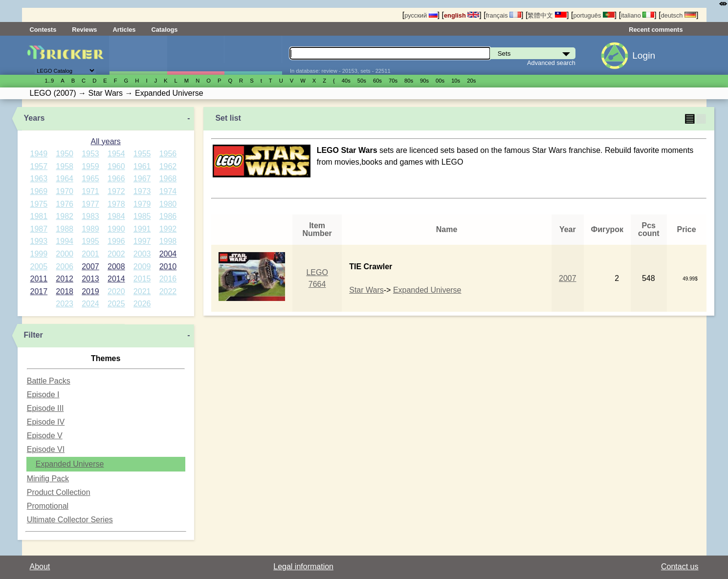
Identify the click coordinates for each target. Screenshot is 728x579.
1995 (90, 241)
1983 (90, 216)
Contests (43, 30)
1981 (39, 216)
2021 (142, 291)
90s (424, 81)
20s (471, 81)
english (462, 15)
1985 (142, 216)
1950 (65, 154)
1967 (142, 179)
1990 (116, 229)
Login (644, 55)
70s (393, 81)
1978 (116, 204)
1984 (116, 216)
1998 (168, 241)
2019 (90, 291)
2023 (65, 304)
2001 (90, 254)
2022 (168, 291)
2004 (168, 254)
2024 (90, 304)
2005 (39, 267)
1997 (142, 241)
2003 (142, 254)
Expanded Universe (70, 464)
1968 (168, 179)
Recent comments (656, 30)
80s (409, 81)
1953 (90, 154)
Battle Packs (49, 381)
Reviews (84, 30)
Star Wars (366, 290)
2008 (116, 267)
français (504, 15)
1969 (39, 191)
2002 (116, 254)
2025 (116, 304)
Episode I (43, 395)
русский (421, 15)
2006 (65, 267)
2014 (116, 279)
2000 (65, 254)
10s (456, 81)
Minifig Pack (48, 479)
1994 (65, 241)
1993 (39, 241)
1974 (168, 191)
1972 (116, 191)
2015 (142, 279)
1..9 (50, 81)
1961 (142, 166)
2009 (142, 267)
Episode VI (46, 449)
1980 (168, 204)
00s (440, 81)
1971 (90, 191)
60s (377, 81)
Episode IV (46, 422)
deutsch (679, 15)
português (594, 15)
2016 (168, 279)
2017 (39, 291)
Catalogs (164, 30)
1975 (39, 204)
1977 (90, 204)
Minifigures (196, 55)
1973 (142, 191)
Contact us (680, 567)
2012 (65, 279)
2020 (116, 291)
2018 (65, 291)
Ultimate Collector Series (70, 520)
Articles (124, 30)
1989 (90, 229)
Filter (33, 335)
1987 (39, 229)
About (40, 567)
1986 (168, 216)
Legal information (303, 567)
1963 (39, 179)
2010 (168, 267)
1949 (39, 154)
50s (362, 81)
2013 (90, 279)
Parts (253, 55)
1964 (65, 179)
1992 (168, 229)
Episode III (45, 408)
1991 (142, 229)
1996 (116, 241)
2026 (142, 304)
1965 (90, 179)
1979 (142, 204)
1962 (168, 166)
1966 (116, 179)
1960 (116, 166)
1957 (39, 166)
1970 (65, 191)
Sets (138, 55)
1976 (65, 204)
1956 (168, 154)
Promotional (48, 506)
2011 (39, 279)
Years (34, 118)
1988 (65, 229)
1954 (116, 154)
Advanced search (551, 63)
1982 (65, 216)
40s (346, 81)
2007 (90, 267)
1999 (39, 254)
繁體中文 (547, 15)
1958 (65, 166)
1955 (142, 154)
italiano (638, 15)
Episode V (45, 436)
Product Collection (59, 492)
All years (106, 141)
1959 (90, 166)
